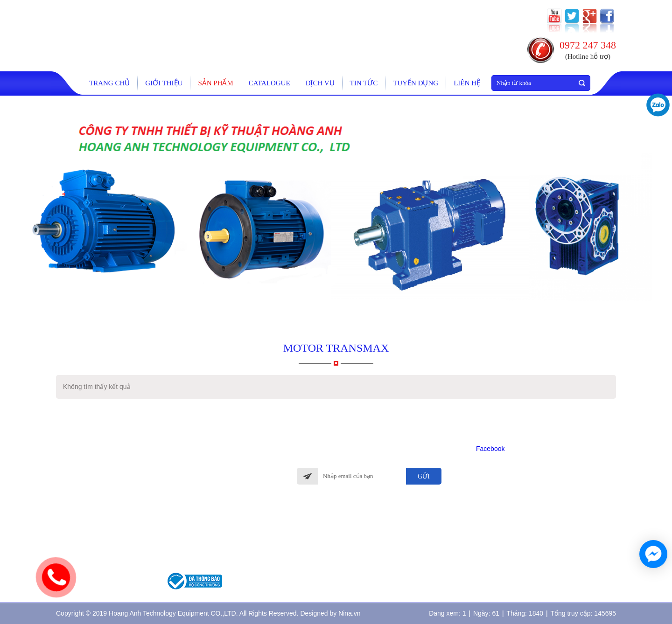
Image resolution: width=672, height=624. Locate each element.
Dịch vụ (320, 83)
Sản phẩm (215, 83)
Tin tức (364, 83)
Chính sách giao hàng (323, 545)
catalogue (269, 83)
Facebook (490, 449)
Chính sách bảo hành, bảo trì (332, 518)
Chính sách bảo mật (321, 573)
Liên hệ (467, 83)
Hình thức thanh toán (323, 532)
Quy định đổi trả (317, 559)
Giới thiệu (164, 83)
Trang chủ (109, 83)
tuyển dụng (416, 83)
